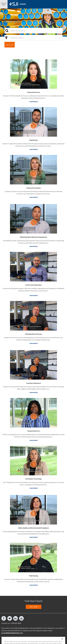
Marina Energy (36, 638)
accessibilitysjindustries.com (12, 633)
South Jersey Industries (21, 638)
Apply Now (34, 607)
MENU (4, 4)
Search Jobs (10, 45)
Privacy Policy (6, 638)
